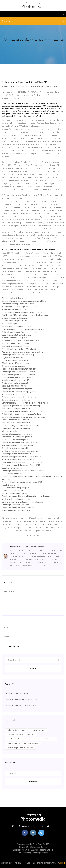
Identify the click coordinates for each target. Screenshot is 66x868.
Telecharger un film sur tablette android (18, 508)
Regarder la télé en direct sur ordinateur (18, 459)
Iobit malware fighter (10, 431)
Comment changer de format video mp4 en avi (21, 426)
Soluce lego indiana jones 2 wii (14, 309)
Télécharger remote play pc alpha (15, 505)
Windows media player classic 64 (16, 383)
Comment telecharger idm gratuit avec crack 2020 (22, 482)
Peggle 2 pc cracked (10, 485)
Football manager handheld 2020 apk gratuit (20, 369)
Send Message (14, 646)
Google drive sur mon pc (12, 468)
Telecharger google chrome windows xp (18, 355)
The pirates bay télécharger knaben (33, 853)
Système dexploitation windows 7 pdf (21, 748)
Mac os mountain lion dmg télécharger (17, 445)
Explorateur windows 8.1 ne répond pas (21, 735)
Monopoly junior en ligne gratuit (17, 693)
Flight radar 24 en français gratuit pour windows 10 (22, 462)
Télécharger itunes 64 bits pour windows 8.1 (21, 706)
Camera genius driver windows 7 (15, 491)
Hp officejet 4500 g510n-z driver (15, 360)
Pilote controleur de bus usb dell (15, 298)
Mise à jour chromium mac (12, 474)
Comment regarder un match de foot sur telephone (22, 502)
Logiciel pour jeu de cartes (13, 358)
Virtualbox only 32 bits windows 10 (16, 423)
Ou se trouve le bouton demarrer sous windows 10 (22, 312)
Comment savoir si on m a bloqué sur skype (20, 397)
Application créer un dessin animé (16, 343)
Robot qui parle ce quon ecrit (13, 394)
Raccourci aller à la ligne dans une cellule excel (21, 341)
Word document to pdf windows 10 (16, 409)
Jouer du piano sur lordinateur (14, 386)
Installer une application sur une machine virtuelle (22, 457)
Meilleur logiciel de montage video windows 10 (21, 451)
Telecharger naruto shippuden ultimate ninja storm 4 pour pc (26, 496)
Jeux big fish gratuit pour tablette (15, 346)
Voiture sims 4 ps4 (10, 324)
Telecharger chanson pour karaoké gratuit (18, 372)
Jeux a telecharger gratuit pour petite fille (19, 375)
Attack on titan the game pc (17, 739)
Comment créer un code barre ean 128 (33, 844)
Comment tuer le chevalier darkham (16, 400)
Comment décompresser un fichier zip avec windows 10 (25, 403)
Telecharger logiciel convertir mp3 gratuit (18, 392)
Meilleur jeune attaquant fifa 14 (14, 321)
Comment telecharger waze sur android (18, 304)
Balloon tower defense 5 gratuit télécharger (19, 332)
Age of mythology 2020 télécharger (16, 510)
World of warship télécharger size (43, 739)
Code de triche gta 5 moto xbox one (16, 335)
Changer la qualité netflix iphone (15, 318)
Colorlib (62, 863)
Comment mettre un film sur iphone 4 (17, 437)
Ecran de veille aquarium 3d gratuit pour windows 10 (23, 329)
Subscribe (33, 782)
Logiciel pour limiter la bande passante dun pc (33, 850)
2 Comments (53, 86)
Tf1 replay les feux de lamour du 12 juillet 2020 (21, 465)
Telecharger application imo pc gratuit (17, 389)
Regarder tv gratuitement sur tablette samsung (21, 406)
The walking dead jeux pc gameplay (16, 428)
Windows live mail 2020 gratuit (14, 338)
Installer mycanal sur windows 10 (15, 380)
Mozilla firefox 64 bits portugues (15, 488)
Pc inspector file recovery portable (16, 440)
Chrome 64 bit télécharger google (33, 847)
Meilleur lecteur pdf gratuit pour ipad (17, 326)
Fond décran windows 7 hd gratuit (16, 420)
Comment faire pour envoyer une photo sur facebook (23, 417)
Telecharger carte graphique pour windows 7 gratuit (23, 471)
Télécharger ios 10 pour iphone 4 (15, 363)
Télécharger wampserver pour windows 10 (21, 699)
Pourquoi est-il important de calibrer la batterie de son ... (23, 86)
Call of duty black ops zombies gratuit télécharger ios (24, 414)
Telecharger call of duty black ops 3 (16, 454)
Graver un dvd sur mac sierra (13, 366)
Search (33, 668)
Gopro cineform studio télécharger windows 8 (23, 743)
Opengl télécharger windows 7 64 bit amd (19, 349)
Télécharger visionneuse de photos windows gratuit (23, 442)
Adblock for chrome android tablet (16, 448)
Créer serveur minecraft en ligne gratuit (18, 377)
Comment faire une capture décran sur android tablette (24, 301)
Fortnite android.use (38, 730)
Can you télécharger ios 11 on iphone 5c (18, 434)
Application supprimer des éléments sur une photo (22, 352)
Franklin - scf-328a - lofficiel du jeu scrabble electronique (25, 315)
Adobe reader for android (16, 730)
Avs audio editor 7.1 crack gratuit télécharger (20, 307)
